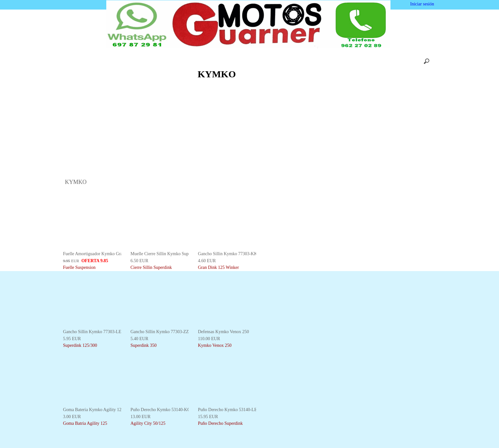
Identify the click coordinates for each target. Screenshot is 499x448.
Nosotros (157, 61)
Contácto (265, 61)
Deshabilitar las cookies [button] (408, 436)
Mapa (368, 61)
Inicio (131, 61)
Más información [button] (258, 443)
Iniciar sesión (422, 4)
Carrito (184, 61)
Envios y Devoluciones (223, 61)
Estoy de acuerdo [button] (471, 436)
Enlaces (343, 61)
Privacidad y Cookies (305, 61)
